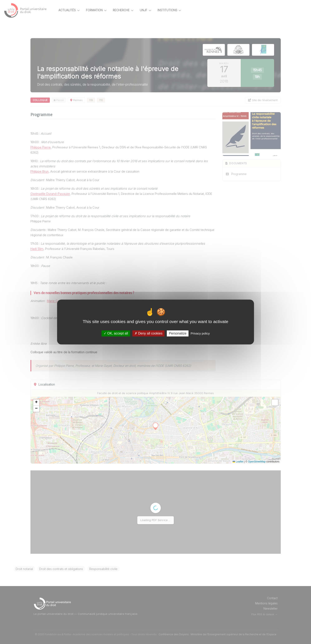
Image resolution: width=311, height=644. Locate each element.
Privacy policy (200, 333)
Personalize (178, 333)
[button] (45, 402)
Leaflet (243, 462)
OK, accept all (116, 333)
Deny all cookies (149, 333)
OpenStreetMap (262, 462)
